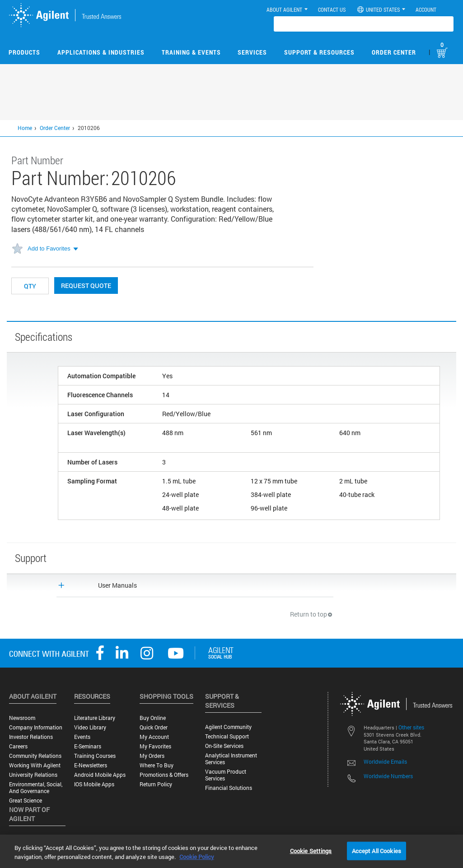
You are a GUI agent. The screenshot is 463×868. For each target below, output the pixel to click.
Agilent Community (228, 727)
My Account (154, 737)
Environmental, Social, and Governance (36, 788)
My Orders (152, 756)
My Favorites (155, 746)
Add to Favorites (49, 248)
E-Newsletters (91, 765)
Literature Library (95, 718)
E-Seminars (88, 746)
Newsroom (22, 718)
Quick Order (154, 727)
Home (25, 128)
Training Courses (95, 756)
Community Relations (35, 756)
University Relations (33, 775)
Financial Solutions (229, 788)
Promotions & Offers (164, 775)
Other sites (411, 727)
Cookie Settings (311, 850)
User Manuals (117, 585)
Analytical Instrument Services (231, 759)
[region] (231, 851)
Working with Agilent (35, 765)
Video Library (90, 727)
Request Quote (86, 285)
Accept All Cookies (376, 850)
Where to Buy (157, 765)
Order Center (394, 52)
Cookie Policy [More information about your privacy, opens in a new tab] (197, 857)
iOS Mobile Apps (94, 784)
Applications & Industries (101, 52)
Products (24, 52)
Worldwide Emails (385, 761)
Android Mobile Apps (100, 775)
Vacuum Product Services (226, 775)
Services (252, 52)
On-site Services (224, 746)
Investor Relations (31, 737)
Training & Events (191, 52)
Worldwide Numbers (388, 776)
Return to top (312, 614)
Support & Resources (319, 52)
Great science (26, 801)
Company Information (36, 727)
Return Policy (156, 784)
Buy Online (153, 718)
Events (82, 737)
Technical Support (227, 736)
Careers (18, 746)
